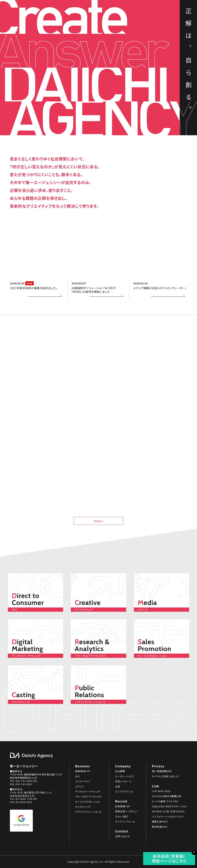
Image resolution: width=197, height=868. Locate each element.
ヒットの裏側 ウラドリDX (165, 801)
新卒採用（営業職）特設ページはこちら (169, 858)
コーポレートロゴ (124, 776)
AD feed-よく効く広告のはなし (168, 811)
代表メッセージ (123, 781)
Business (169, 19)
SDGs (171, 14)
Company (168, 24)
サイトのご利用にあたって (166, 776)
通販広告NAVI (160, 822)
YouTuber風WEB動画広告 (167, 796)
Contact (168, 36)
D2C (78, 776)
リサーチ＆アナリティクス (89, 797)
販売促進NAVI (160, 827)
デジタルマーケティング (88, 792)
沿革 (118, 787)
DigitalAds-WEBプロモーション (169, 806)
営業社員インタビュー (127, 811)
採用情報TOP (123, 806)
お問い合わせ (122, 836)
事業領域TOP (83, 771)
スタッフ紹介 (122, 817)
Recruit (170, 29)
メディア (80, 787)
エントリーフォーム (125, 822)
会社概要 (120, 771)
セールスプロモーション (88, 802)
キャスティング (83, 807)
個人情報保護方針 (162, 771)
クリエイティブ (83, 781)
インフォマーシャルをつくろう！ (168, 817)
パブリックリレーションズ (88, 812)
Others (98, 521)
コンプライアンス (124, 792)
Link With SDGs (161, 791)
